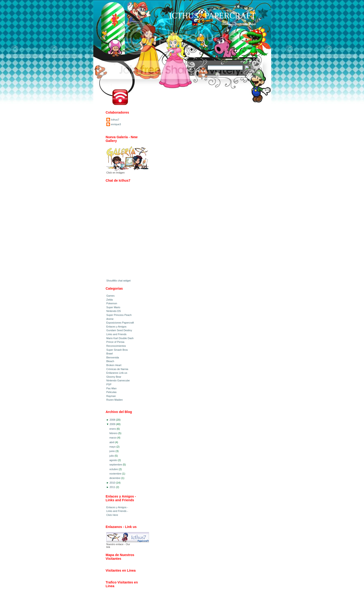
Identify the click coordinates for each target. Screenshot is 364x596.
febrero (113, 433)
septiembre (116, 465)
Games (110, 296)
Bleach (110, 361)
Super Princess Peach (119, 315)
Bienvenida (113, 357)
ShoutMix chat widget (119, 281)
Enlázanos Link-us (117, 373)
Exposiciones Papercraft (120, 323)
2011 (112, 487)
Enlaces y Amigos (116, 327)
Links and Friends (116, 334)
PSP (109, 384)
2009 (112, 424)
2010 (112, 483)
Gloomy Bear (114, 377)
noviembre (115, 474)
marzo (113, 438)
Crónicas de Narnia (117, 369)
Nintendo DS (114, 311)
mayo (112, 447)
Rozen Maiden (115, 400)
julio (112, 456)
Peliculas (111, 392)
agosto (113, 460)
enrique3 (116, 124)
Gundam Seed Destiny (119, 330)
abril (112, 442)
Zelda (110, 300)
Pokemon (112, 303)
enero (113, 429)
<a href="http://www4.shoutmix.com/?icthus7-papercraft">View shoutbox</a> (125, 232)
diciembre (115, 478)
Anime (110, 319)
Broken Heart (114, 365)
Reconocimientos (116, 346)
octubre (114, 469)
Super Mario (113, 307)
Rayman (111, 396)
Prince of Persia (115, 342)
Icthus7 (115, 120)
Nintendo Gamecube (118, 380)
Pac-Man (111, 388)
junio (112, 451)
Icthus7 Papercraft (212, 16)
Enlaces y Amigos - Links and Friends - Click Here (117, 511)
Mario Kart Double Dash (120, 338)
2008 (112, 420)
